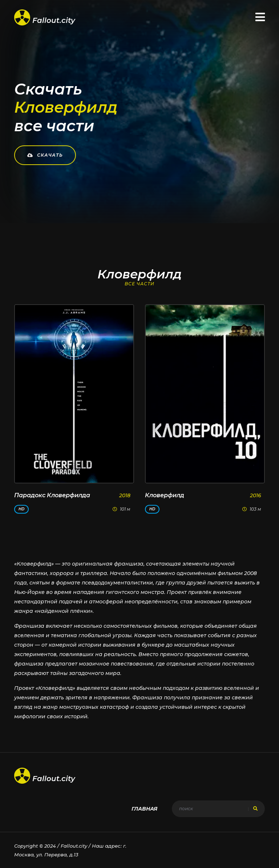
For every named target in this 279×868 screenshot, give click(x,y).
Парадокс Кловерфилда (52, 495)
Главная (144, 809)
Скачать (45, 155)
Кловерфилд (165, 495)
